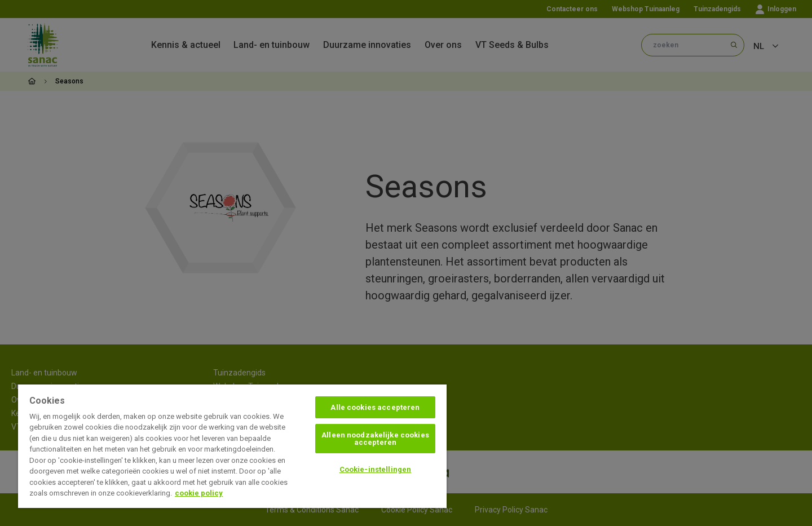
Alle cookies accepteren (375, 407)
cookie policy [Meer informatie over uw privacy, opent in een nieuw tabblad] (199, 493)
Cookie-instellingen (375, 469)
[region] (232, 446)
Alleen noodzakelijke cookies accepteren (375, 439)
